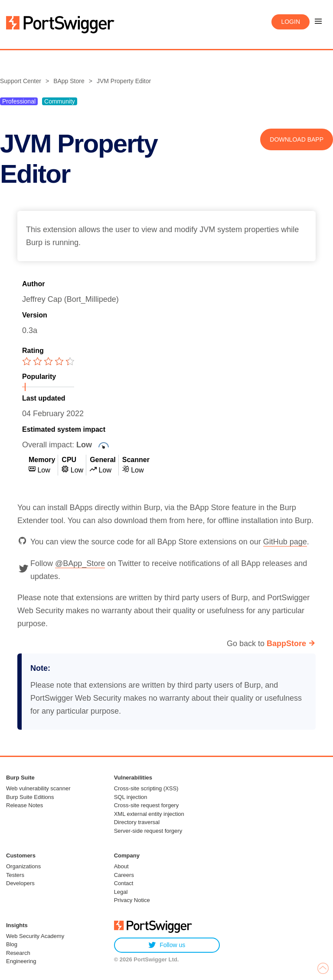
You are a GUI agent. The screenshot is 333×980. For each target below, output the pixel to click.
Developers (20, 883)
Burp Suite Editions (30, 797)
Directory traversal (137, 822)
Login (291, 22)
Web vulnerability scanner (38, 788)
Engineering (21, 961)
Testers (15, 875)
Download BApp (297, 139)
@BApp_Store (80, 563)
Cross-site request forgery (147, 805)
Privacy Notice (132, 900)
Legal (121, 892)
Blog (12, 944)
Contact (124, 883)
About (121, 866)
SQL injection (131, 797)
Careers (124, 875)
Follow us (167, 945)
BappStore (286, 644)
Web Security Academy (35, 936)
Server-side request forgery (148, 831)
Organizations (23, 866)
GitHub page (285, 542)
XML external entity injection (149, 814)
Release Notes (24, 805)
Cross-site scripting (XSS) (146, 788)
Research (18, 953)
